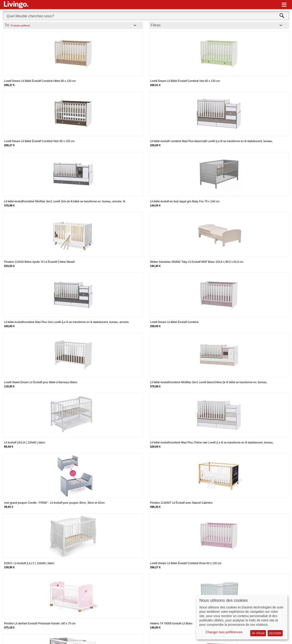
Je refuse (258, 633)
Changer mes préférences (224, 632)
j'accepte (275, 633)
